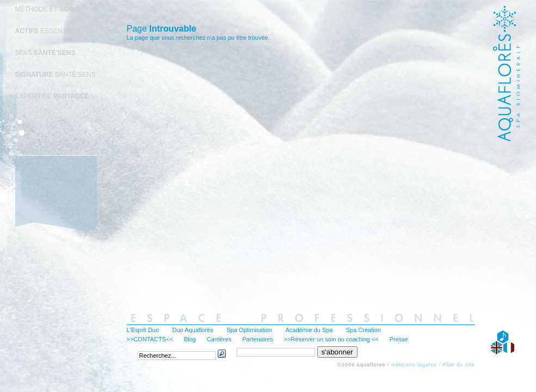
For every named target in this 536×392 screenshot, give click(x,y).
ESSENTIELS (48, 31)
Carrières (219, 339)
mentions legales (414, 365)
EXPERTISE (52, 96)
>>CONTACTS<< (150, 339)
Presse (399, 339)
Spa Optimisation (249, 330)
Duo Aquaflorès (193, 330)
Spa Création (364, 330)
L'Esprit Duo (143, 330)
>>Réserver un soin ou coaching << (331, 339)
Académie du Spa (309, 330)
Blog (190, 339)
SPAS (45, 53)
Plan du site (458, 365)
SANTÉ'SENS (56, 75)
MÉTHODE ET (48, 9)
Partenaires (257, 339)
